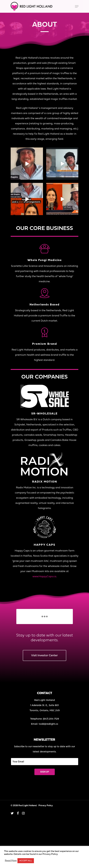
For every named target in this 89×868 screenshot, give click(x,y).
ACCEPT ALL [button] (26, 861)
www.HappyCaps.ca (44, 577)
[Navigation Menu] (77, 6)
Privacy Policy (46, 806)
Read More (11, 861)
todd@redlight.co (48, 724)
